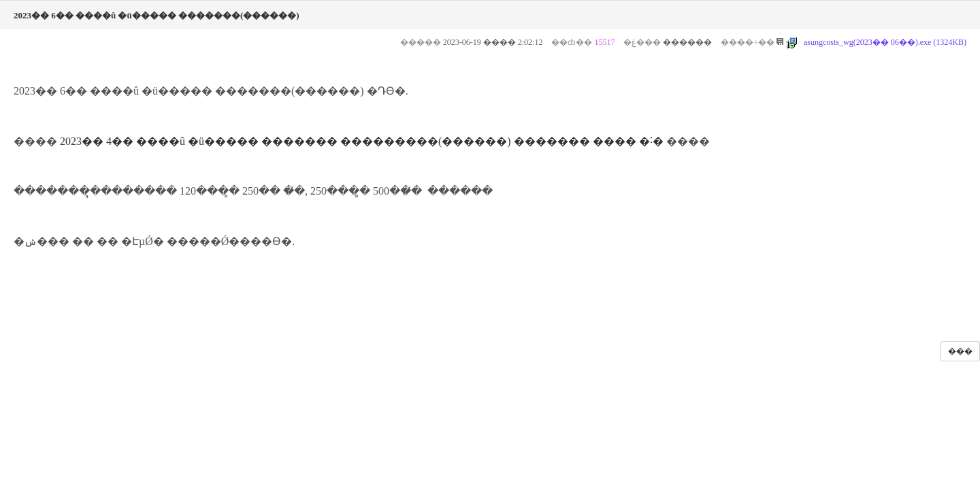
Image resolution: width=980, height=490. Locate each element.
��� (960, 351)
